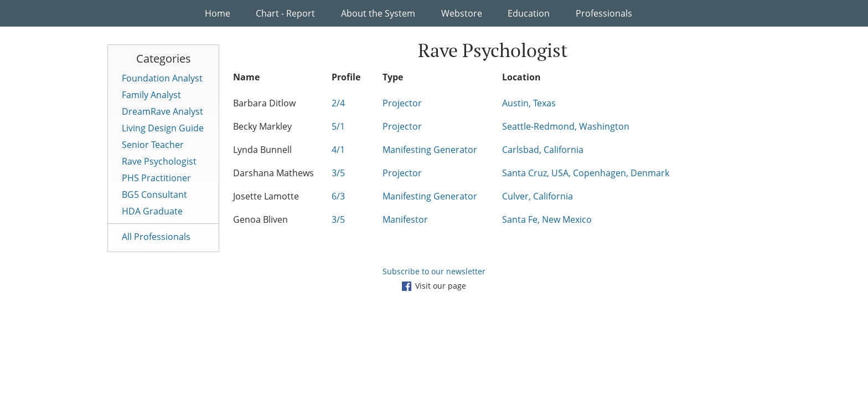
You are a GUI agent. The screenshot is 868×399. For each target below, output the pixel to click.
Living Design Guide (163, 128)
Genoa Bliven (260, 219)
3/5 (338, 173)
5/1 (338, 126)
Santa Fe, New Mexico (547, 219)
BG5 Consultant (154, 195)
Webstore (462, 13)
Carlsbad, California (543, 150)
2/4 (338, 103)
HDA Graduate (152, 211)
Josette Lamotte (266, 196)
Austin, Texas (529, 103)
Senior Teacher (153, 145)
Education (529, 13)
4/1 (338, 150)
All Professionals (156, 237)
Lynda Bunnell (262, 150)
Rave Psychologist (159, 161)
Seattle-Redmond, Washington (566, 126)
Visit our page (434, 286)
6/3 (338, 196)
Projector (402, 103)
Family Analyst (151, 95)
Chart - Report (285, 13)
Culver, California (538, 196)
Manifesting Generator (430, 150)
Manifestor (405, 219)
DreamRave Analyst (162, 111)
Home (218, 13)
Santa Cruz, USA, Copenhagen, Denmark (586, 173)
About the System (378, 13)
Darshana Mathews (273, 173)
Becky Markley (262, 126)
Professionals (604, 13)
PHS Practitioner (156, 178)
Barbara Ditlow (264, 103)
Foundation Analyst (162, 78)
